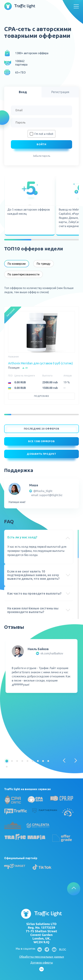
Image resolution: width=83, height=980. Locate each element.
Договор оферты (42, 963)
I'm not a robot (44, 134)
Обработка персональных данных (42, 957)
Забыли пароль (42, 156)
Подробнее (42, 396)
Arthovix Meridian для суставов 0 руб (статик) (40, 363)
